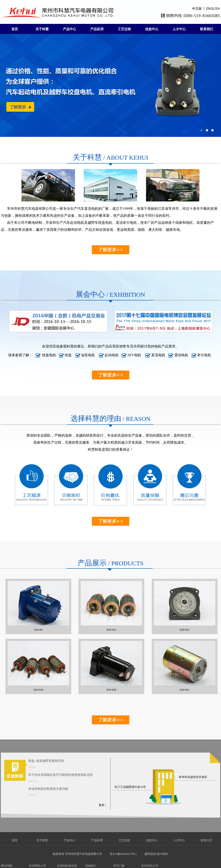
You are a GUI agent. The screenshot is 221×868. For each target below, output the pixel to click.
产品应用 (97, 29)
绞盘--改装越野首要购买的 (46, 761)
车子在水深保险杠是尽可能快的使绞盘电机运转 (61, 775)
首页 (15, 29)
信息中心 (152, 29)
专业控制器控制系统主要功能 (48, 789)
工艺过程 (124, 29)
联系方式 (207, 840)
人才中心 (179, 29)
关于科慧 (42, 29)
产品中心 (70, 29)
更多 (102, 805)
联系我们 (207, 29)
